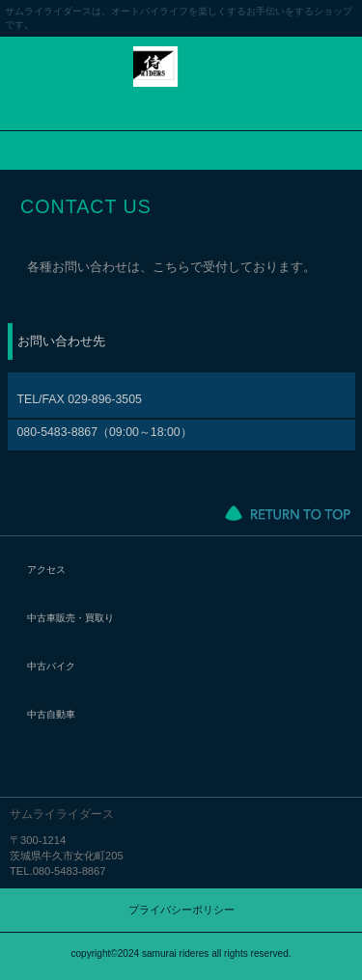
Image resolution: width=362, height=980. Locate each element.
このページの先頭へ (288, 514)
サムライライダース (181, 81)
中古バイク (51, 666)
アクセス (46, 570)
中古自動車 (51, 714)
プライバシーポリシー (181, 910)
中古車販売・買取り (70, 618)
